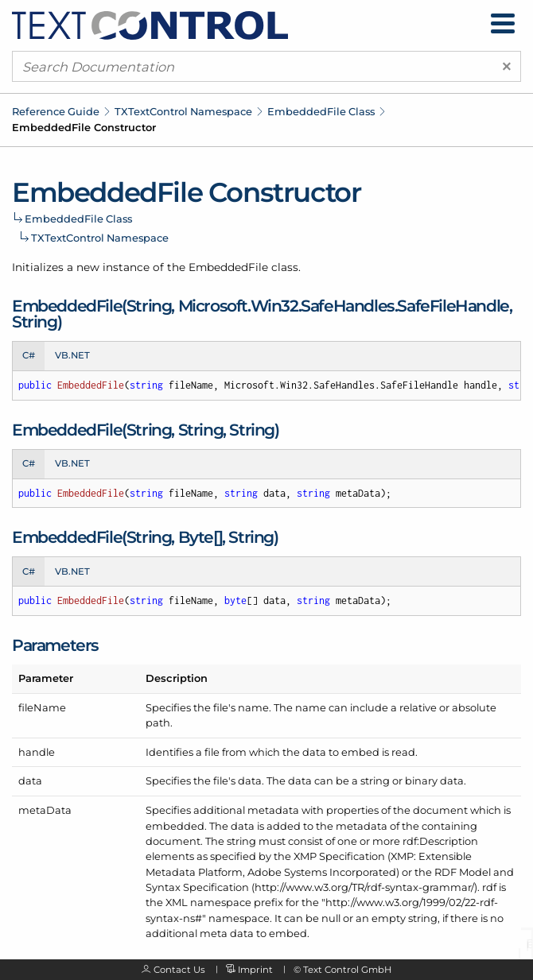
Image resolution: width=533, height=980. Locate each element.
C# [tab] (29, 355)
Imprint (255, 970)
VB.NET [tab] (72, 355)
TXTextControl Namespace (183, 111)
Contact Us (179, 970)
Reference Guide (56, 111)
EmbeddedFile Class (321, 111)
